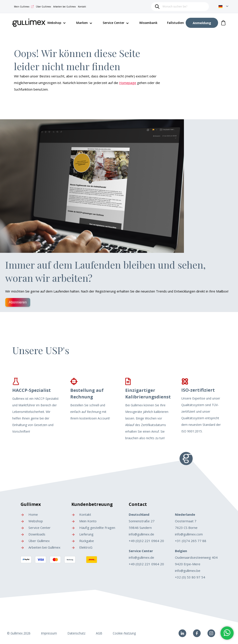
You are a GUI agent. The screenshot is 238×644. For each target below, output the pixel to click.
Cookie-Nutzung (124, 633)
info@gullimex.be (188, 571)
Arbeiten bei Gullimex (64, 7)
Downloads (33, 534)
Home (29, 514)
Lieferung (82, 534)
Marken (82, 23)
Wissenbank (148, 23)
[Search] (157, 7)
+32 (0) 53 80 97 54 (190, 577)
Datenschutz (76, 633)
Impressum (49, 633)
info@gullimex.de (141, 534)
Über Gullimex (43, 7)
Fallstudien (175, 23)
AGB (99, 633)
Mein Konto (84, 521)
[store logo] (29, 22)
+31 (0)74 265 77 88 (191, 541)
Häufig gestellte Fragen (93, 528)
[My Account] (202, 23)
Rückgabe (83, 541)
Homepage (128, 83)
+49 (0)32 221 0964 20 (146, 541)
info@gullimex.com (189, 534)
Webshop (32, 521)
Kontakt (82, 7)
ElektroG (82, 547)
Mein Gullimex (24, 7)
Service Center (114, 23)
